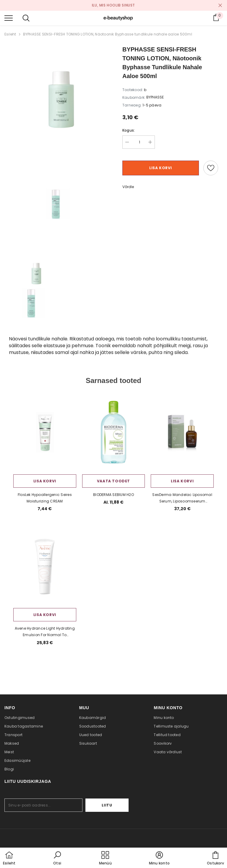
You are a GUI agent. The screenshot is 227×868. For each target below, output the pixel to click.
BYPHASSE (155, 97)
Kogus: (129, 130)
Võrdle (128, 187)
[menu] (9, 18)
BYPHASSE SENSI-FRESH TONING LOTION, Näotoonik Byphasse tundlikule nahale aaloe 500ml (108, 34)
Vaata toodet (113, 481)
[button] (57, 859)
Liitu (110, 805)
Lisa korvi (161, 168)
